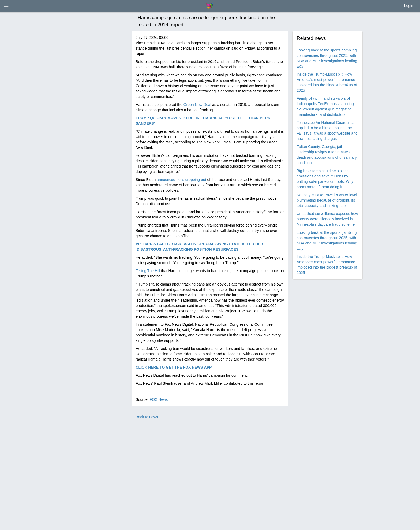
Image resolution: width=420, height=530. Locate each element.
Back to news (147, 417)
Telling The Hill (148, 271)
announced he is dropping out (181, 180)
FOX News (159, 399)
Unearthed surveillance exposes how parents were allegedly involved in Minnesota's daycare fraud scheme (327, 219)
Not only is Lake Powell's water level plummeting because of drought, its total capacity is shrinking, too (327, 200)
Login (409, 6)
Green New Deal (197, 105)
